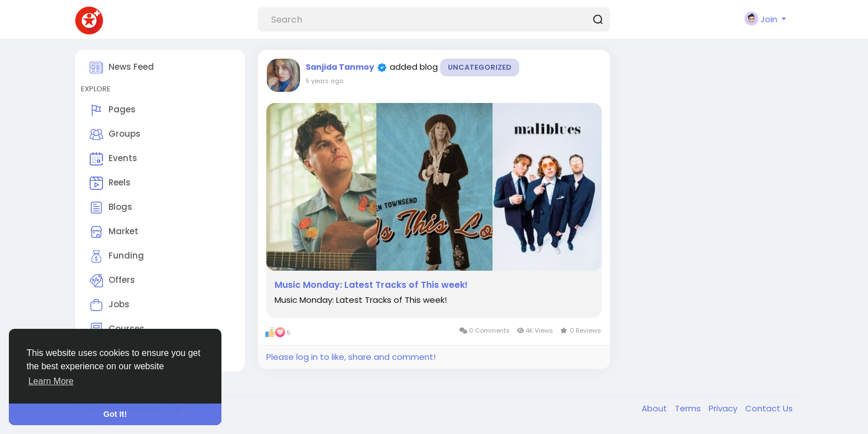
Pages (113, 110)
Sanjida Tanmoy (340, 67)
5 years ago (324, 81)
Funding (117, 256)
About (655, 408)
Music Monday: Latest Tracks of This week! (371, 285)
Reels (110, 183)
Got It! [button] (115, 414)
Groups (115, 135)
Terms (689, 408)
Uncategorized (480, 67)
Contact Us (769, 408)
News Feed (122, 68)
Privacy (724, 408)
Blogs (111, 208)
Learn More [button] (51, 381)
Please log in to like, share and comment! (351, 357)
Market (114, 232)
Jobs (110, 305)
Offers (112, 281)
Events (113, 159)
